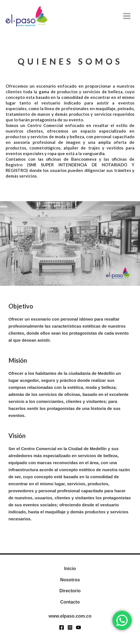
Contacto (70, 602)
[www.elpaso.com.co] (27, 16)
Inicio (70, 569)
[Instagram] (70, 627)
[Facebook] (62, 627)
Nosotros (70, 580)
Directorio (70, 591)
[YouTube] (78, 627)
